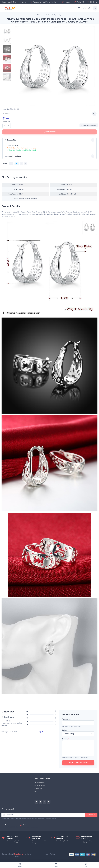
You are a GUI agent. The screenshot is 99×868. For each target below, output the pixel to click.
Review (65, 739)
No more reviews (47, 732)
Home (40, 15)
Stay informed (8, 809)
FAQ (36, 792)
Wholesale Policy (40, 783)
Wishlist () (79, 2)
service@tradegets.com (31, 827)
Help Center (92, 2)
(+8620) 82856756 (12, 827)
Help (47, 854)
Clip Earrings (58, 15)
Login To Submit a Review (78, 763)
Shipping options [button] (13, 156)
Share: (5, 164)
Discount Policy (40, 786)
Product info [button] (11, 140)
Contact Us (38, 789)
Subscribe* (91, 815)
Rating (65, 730)
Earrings (48, 15)
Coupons (66, 2)
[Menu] (79, 8)
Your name (67, 719)
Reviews (53, 854)
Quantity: (6, 122)
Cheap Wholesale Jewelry (10, 2)
